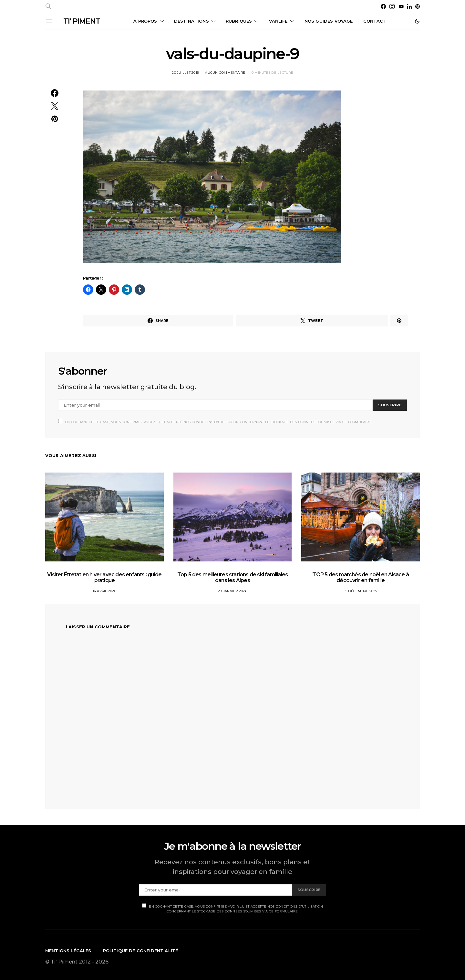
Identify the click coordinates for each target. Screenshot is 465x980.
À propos (145, 21)
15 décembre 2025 (361, 591)
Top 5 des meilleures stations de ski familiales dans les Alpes (232, 577)
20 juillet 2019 (185, 73)
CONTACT (375, 21)
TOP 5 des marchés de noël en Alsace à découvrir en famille (360, 577)
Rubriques (239, 21)
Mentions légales (68, 951)
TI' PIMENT (82, 21)
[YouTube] (401, 6)
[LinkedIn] (409, 6)
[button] (417, 21)
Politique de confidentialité (141, 951)
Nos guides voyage (329, 21)
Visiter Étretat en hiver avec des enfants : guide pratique (104, 577)
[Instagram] (392, 6)
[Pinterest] (418, 6)
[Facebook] (383, 6)
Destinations (191, 21)
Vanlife (278, 21)
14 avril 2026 (104, 591)
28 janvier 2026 (232, 591)
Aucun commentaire (225, 73)
